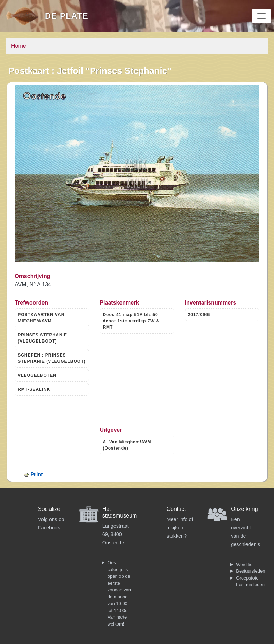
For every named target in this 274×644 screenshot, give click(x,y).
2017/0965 (199, 315)
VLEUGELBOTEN (37, 375)
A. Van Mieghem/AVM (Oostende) (127, 445)
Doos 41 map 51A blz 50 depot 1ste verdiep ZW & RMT (131, 321)
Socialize (49, 509)
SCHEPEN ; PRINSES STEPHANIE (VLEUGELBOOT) (52, 358)
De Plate (67, 16)
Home (19, 46)
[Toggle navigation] (261, 16)
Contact (176, 509)
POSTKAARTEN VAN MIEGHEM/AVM (41, 318)
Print (37, 474)
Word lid (244, 564)
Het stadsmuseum (120, 512)
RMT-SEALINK (34, 389)
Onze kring (244, 509)
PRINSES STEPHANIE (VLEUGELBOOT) (42, 338)
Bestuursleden (250, 571)
